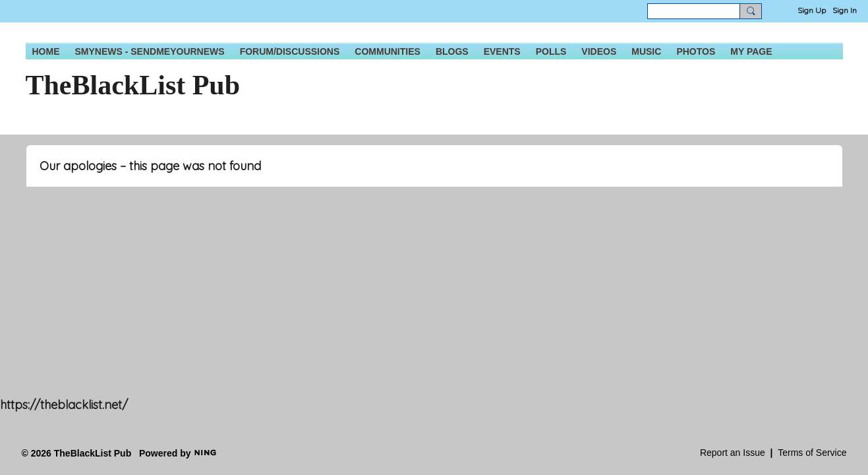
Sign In (845, 10)
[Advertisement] (395, 307)
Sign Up (812, 10)
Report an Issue (733, 453)
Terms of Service (812, 453)
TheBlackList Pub (133, 85)
